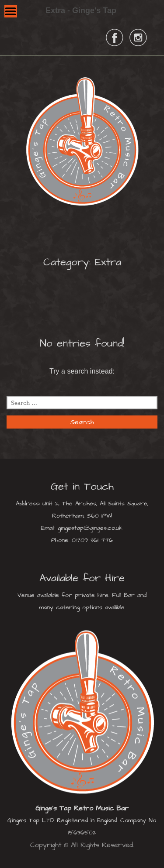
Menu (11, 11)
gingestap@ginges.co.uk (90, 528)
